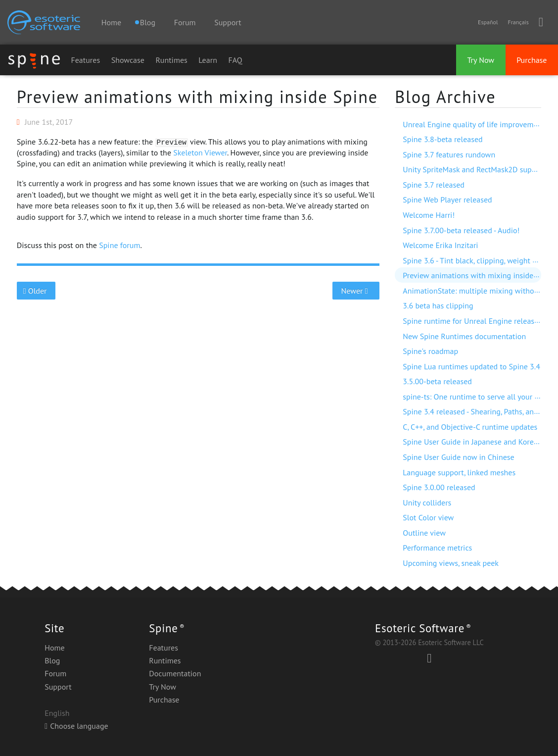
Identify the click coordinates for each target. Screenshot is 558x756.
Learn (208, 60)
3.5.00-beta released (437, 381)
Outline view (424, 533)
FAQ (235, 60)
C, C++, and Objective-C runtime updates (470, 427)
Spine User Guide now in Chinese (458, 457)
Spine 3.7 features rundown (449, 154)
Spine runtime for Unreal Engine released (473, 321)
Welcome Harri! (429, 215)
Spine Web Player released (447, 200)
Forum (185, 22)
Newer (356, 291)
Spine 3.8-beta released (442, 139)
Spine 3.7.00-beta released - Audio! (461, 230)
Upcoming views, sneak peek (451, 563)
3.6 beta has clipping (438, 305)
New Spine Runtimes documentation (464, 336)
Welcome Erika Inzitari (440, 245)
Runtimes (171, 60)
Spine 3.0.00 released (439, 487)
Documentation (175, 673)
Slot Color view (428, 517)
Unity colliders (427, 503)
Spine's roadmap (430, 351)
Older (36, 291)
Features (85, 60)
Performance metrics (437, 548)
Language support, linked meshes (459, 472)
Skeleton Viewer (200, 152)
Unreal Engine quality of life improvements (475, 124)
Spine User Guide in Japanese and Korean (472, 442)
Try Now (481, 60)
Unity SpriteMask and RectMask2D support (474, 169)
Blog (52, 660)
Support (228, 22)
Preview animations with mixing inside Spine (197, 97)
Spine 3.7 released (434, 185)
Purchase (532, 60)
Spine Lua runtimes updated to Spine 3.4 (471, 366)
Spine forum (119, 245)
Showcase (128, 60)
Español (488, 22)
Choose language (76, 726)
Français (518, 22)
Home (111, 22)
